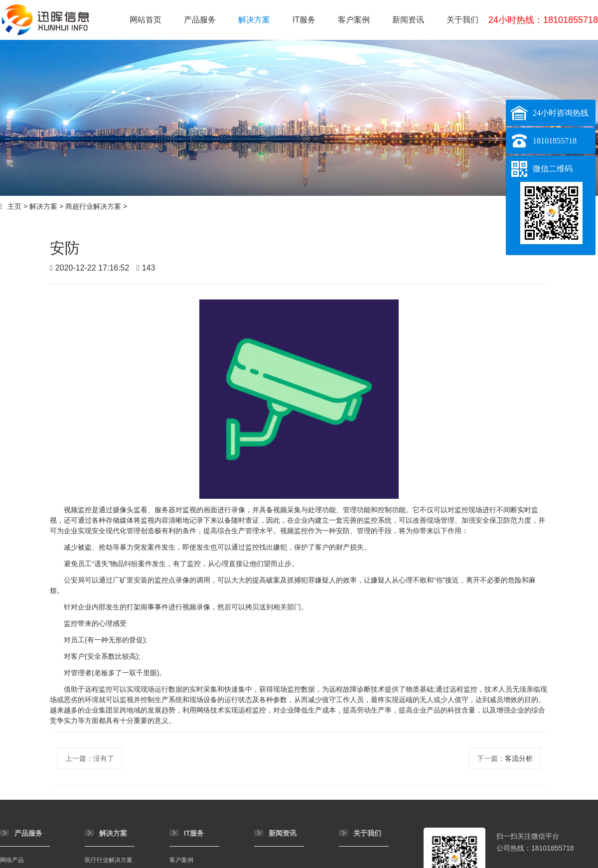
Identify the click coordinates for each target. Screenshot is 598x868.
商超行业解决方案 (93, 206)
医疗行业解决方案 (109, 860)
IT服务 (304, 20)
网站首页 (146, 20)
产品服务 (200, 20)
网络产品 (12, 860)
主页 (14, 206)
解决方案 (254, 20)
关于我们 (462, 20)
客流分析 (519, 758)
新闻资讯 (408, 20)
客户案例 (354, 20)
